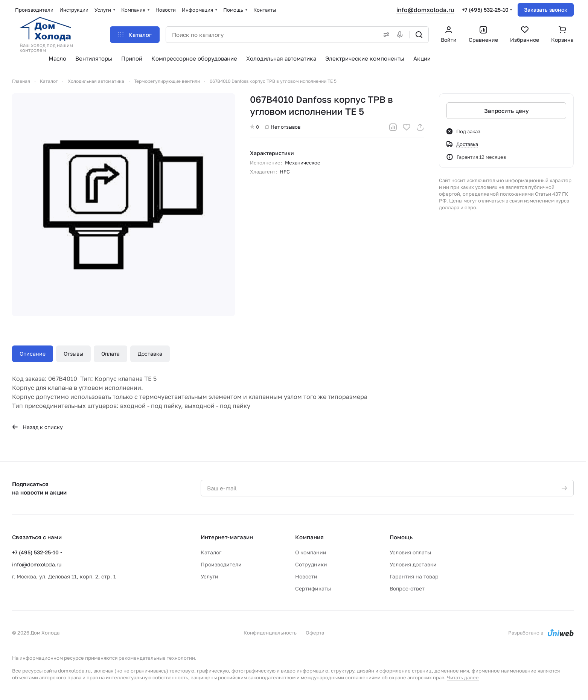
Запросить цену (507, 111)
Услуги (209, 576)
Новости (306, 576)
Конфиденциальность (270, 633)
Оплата (110, 354)
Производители (221, 564)
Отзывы (73, 354)
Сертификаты (313, 588)
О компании (311, 552)
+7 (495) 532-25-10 (485, 10)
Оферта (315, 633)
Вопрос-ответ (407, 588)
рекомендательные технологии (157, 658)
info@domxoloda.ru (425, 10)
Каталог (211, 552)
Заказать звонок (546, 10)
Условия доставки (413, 564)
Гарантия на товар (414, 576)
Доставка (150, 354)
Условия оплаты (410, 552)
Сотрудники (311, 564)
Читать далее (463, 677)
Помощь (401, 537)
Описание (33, 354)
